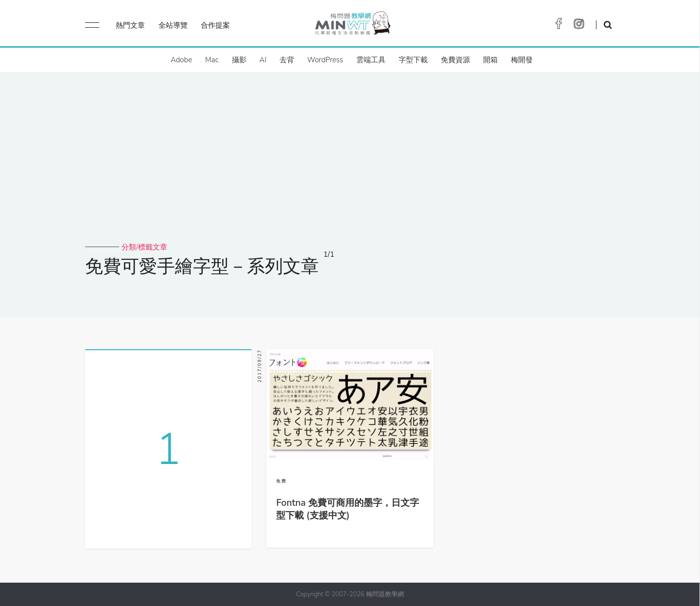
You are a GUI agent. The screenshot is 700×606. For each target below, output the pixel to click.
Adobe (181, 60)
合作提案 (215, 25)
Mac (212, 60)
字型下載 (413, 60)
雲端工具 (371, 60)
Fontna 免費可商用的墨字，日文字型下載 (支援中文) (348, 509)
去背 (287, 60)
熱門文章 (130, 25)
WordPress (325, 60)
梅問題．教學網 (352, 26)
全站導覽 (173, 25)
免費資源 (455, 60)
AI (263, 60)
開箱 (490, 60)
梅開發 (522, 60)
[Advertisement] (350, 169)
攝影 (239, 60)
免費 (281, 481)
